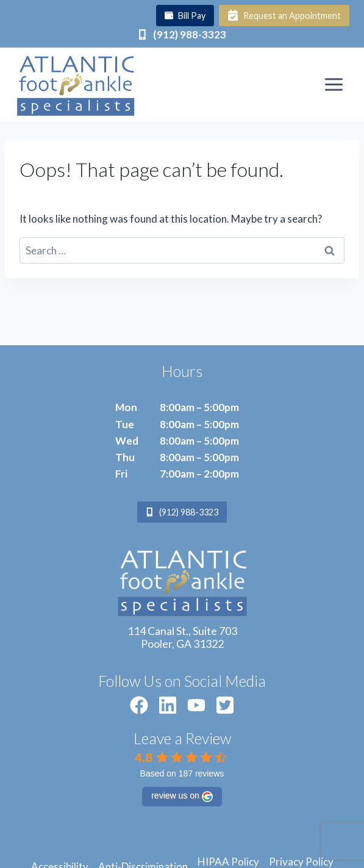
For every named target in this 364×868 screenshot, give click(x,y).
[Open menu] (334, 84)
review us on (182, 796)
